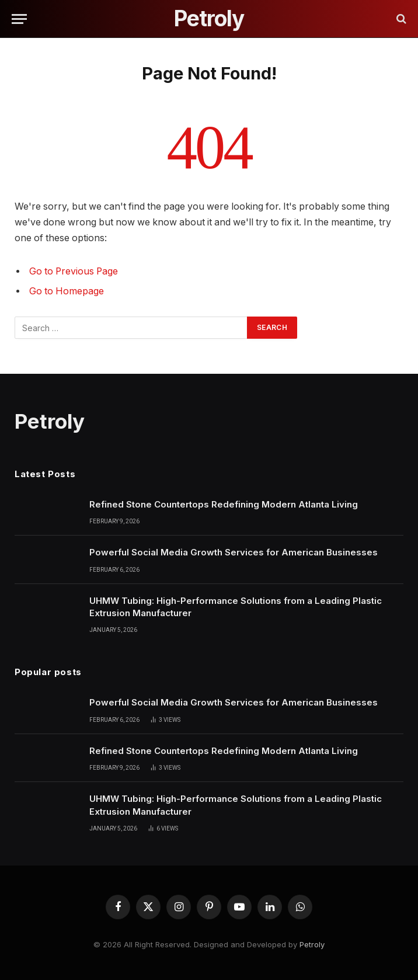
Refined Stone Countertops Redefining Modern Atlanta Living (224, 504)
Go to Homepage (67, 291)
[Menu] (19, 19)
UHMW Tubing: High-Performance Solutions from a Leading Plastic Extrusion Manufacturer (236, 607)
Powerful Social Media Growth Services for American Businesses (234, 552)
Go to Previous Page (74, 271)
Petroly (312, 944)
